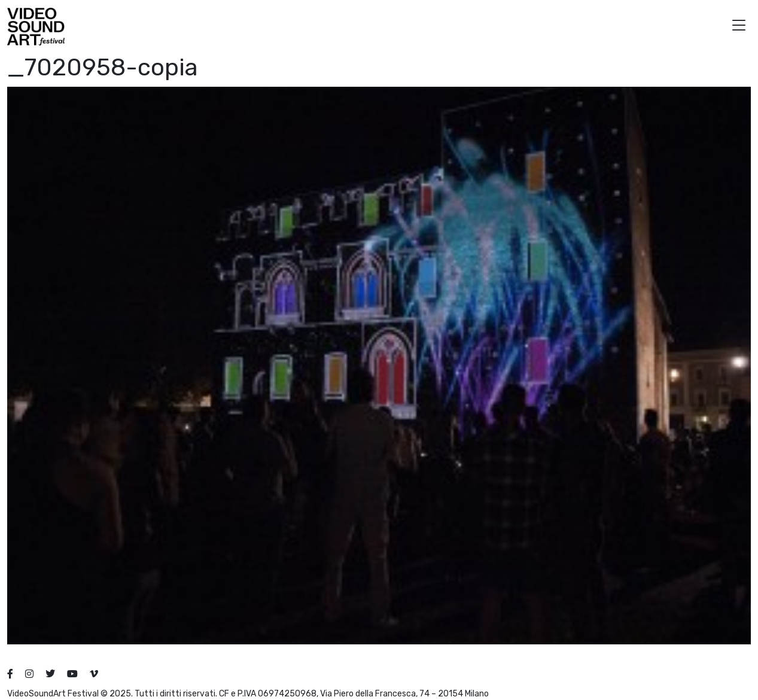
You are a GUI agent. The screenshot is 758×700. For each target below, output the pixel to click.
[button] (739, 27)
